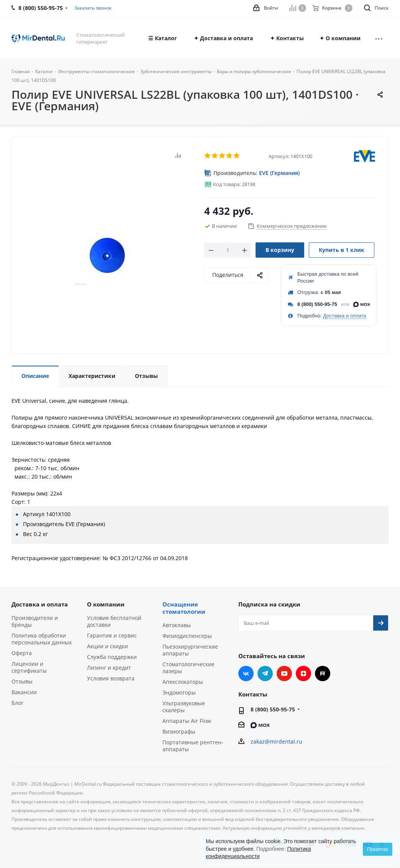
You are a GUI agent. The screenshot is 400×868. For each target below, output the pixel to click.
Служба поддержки (112, 657)
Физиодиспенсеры (187, 636)
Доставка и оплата (344, 316)
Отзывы (22, 681)
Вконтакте (246, 673)
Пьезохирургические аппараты (190, 650)
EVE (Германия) (279, 173)
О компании (106, 604)
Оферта (22, 653)
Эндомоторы (179, 692)
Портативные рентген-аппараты (193, 746)
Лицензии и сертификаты (29, 667)
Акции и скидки (107, 646)
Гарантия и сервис (112, 635)
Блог (17, 703)
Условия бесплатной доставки (114, 621)
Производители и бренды (35, 621)
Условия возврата (111, 678)
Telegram (265, 673)
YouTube (284, 673)
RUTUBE (323, 673)
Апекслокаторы (183, 682)
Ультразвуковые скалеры (184, 707)
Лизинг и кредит (109, 668)
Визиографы (179, 732)
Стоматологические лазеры (189, 668)
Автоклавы (177, 625)
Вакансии (24, 692)
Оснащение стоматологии (184, 608)
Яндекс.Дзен (303, 673)
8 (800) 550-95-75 (317, 304)
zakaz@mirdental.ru (276, 741)
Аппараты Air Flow (187, 721)
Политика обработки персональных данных (42, 639)
